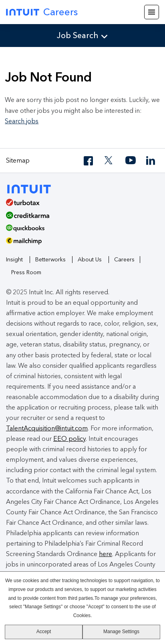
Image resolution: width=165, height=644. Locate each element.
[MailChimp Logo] (82, 244)
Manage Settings (121, 632)
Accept (44, 632)
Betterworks (50, 260)
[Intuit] (33, 188)
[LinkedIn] (151, 161)
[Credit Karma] (79, 218)
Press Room (26, 272)
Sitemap (18, 160)
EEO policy (69, 439)
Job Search (78, 35)
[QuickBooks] (79, 231)
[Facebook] (89, 161)
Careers (124, 260)
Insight (14, 260)
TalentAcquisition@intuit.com (47, 428)
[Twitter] (110, 161)
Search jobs (22, 121)
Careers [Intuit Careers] (42, 12)
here (106, 554)
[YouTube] (131, 161)
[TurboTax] (79, 205)
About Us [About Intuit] (90, 260)
